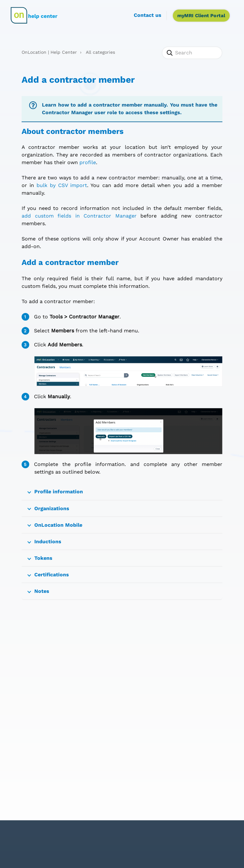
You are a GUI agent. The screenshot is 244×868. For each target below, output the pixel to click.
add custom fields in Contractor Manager (79, 216)
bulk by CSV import (62, 185)
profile (88, 162)
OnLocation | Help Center (49, 52)
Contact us (148, 15)
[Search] (192, 53)
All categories (100, 52)
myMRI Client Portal (201, 16)
